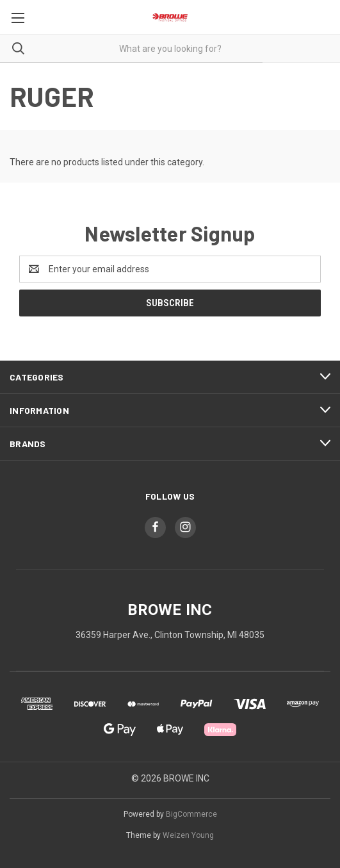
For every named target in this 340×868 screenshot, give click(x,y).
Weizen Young (188, 835)
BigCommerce (191, 814)
